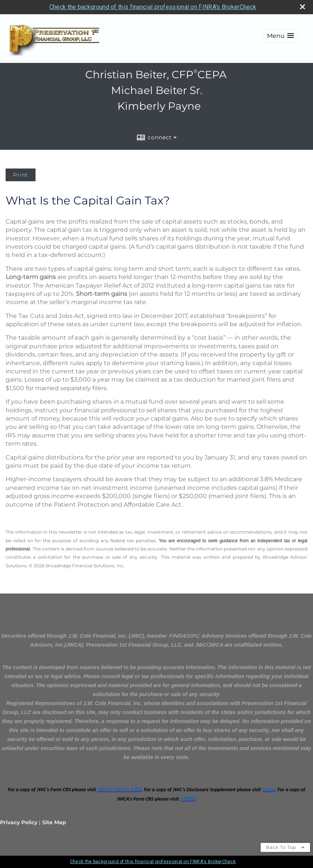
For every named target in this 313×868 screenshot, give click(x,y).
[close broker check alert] (303, 7)
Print (21, 175)
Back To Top (285, 847)
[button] (280, 36)
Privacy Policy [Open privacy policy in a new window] (19, 822)
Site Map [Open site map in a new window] (54, 822)
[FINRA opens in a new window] (177, 636)
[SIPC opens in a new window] (193, 636)
